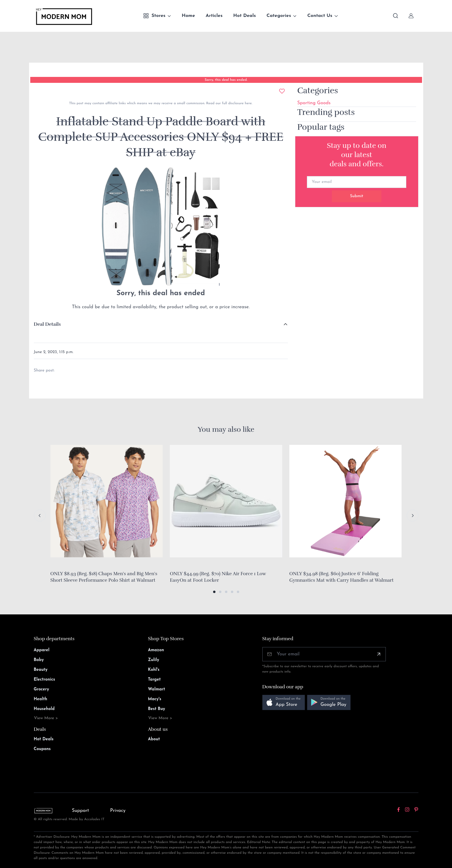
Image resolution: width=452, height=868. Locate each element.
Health (41, 699)
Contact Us (320, 16)
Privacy (118, 811)
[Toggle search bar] (396, 16)
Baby (39, 660)
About (154, 739)
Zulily (154, 660)
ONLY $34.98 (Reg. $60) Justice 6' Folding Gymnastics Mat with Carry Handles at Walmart (342, 577)
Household (44, 709)
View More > (46, 718)
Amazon (156, 650)
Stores (154, 16)
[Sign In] (411, 16)
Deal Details (47, 324)
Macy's (155, 699)
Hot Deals (245, 16)
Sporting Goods (314, 103)
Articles (214, 16)
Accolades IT (94, 819)
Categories (279, 16)
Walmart (157, 689)
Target (154, 680)
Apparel (42, 650)
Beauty (41, 670)
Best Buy (157, 709)
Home (188, 16)
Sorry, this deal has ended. (226, 80)
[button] (214, 592)
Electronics (45, 680)
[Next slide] (413, 516)
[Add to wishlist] (282, 91)
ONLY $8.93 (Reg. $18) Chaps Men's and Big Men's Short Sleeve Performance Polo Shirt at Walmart (104, 577)
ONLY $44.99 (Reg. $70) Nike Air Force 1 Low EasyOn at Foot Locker (218, 577)
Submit (357, 196)
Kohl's (154, 670)
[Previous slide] (40, 516)
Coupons (42, 749)
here (248, 103)
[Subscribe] (379, 654)
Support (80, 811)
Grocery (42, 689)
